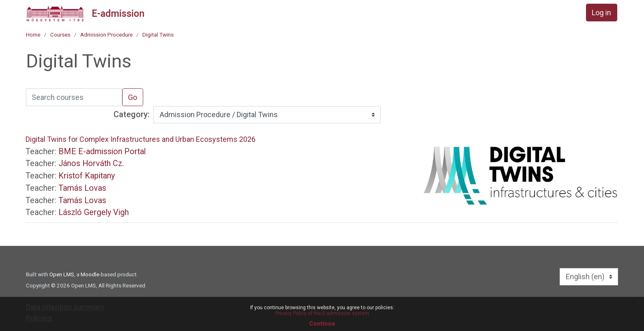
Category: (132, 115)
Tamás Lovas (82, 188)
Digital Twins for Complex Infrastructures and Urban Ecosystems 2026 (141, 139)
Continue (322, 324)
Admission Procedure (106, 35)
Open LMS (62, 274)
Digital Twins (158, 35)
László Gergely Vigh (94, 212)
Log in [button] (601, 13)
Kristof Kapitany (87, 176)
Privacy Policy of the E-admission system (322, 313)
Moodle (90, 274)
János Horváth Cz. (91, 163)
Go (133, 97)
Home (33, 35)
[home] (85, 13)
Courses (60, 35)
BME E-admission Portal (102, 152)
